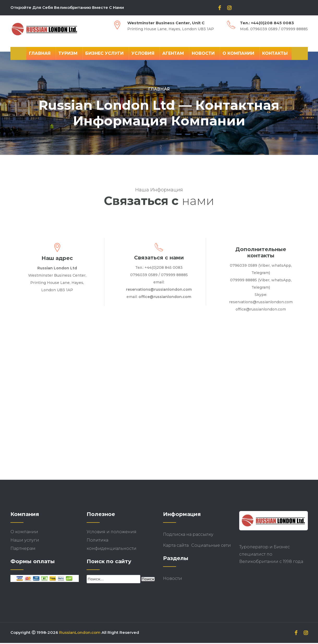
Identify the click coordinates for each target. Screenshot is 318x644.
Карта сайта (176, 546)
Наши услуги (25, 541)
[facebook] (220, 8)
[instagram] (229, 8)
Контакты (275, 53)
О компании (238, 53)
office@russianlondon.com (165, 298)
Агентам (173, 53)
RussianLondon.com (80, 633)
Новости (203, 53)
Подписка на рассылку (188, 535)
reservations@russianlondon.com (159, 290)
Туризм (68, 53)
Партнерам (23, 549)
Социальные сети (211, 546)
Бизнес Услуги (104, 53)
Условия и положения (112, 533)
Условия (143, 53)
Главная (40, 53)
